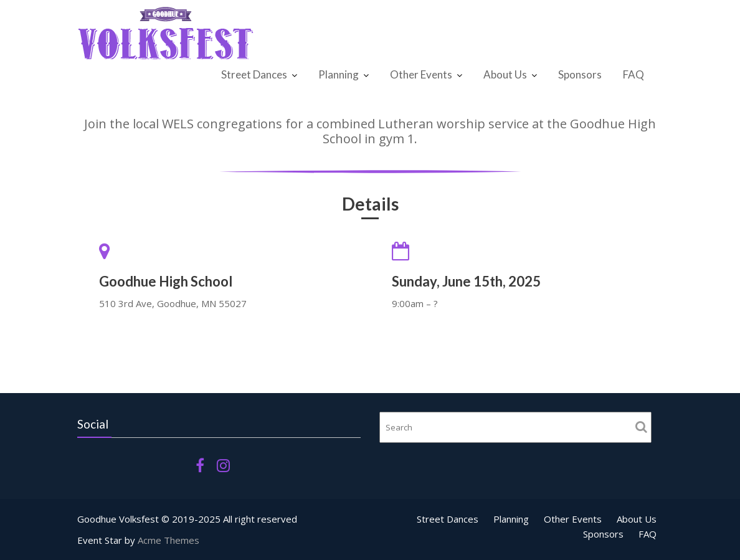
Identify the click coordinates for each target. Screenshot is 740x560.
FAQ (633, 74)
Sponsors (580, 74)
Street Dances (254, 74)
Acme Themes (168, 540)
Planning (339, 74)
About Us (505, 74)
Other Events (421, 74)
